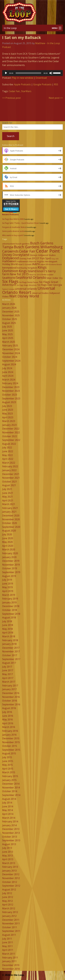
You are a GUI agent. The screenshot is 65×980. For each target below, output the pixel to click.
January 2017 (9, 689)
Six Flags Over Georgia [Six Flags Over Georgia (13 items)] (50, 285)
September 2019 (11, 572)
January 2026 (9, 308)
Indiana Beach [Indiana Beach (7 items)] (56, 264)
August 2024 (9, 364)
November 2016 (11, 697)
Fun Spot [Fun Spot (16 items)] (46, 258)
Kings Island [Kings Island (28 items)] (28, 271)
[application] (32, 73)
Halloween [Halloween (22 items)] (9, 261)
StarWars (26, 91)
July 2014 (7, 803)
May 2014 (7, 810)
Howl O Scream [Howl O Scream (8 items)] (25, 264)
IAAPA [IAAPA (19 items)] (36, 264)
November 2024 (11, 353)
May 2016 (7, 720)
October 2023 (10, 395)
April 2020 (8, 546)
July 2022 (7, 447)
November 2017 (11, 651)
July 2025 (7, 327)
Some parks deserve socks (13, 231)
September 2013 (11, 840)
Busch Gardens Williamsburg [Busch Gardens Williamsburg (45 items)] (38, 247)
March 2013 (9, 863)
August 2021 (9, 485)
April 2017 (8, 678)
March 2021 (9, 504)
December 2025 (11, 312)
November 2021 (11, 478)
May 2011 (7, 946)
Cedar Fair (14, 91)
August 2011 (9, 935)
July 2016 (7, 712)
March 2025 (9, 342)
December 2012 (11, 874)
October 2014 (10, 791)
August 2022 (9, 444)
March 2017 (9, 682)
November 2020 (11, 519)
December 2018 (11, 606)
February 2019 (10, 599)
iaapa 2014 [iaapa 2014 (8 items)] (45, 264)
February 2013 (10, 867)
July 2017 (7, 667)
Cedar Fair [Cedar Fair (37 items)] (27, 251)
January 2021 (9, 512)
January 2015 (9, 780)
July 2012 (7, 893)
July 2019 (7, 580)
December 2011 (11, 920)
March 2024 (9, 380)
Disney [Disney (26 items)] (7, 255)
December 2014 (11, 784)
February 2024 (10, 383)
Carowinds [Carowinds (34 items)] (10, 251)
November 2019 (11, 565)
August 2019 (9, 576)
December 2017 (11, 648)
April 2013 (8, 859)
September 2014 (11, 795)
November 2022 (11, 432)
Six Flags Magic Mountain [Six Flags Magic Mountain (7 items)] (27, 285)
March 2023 (9, 421)
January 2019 (9, 602)
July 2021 (7, 489)
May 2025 (7, 334)
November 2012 (11, 878)
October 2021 (10, 482)
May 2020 (7, 542)
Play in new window (22, 78)
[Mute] (51, 73)
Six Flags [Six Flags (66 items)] (10, 281)
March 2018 (9, 636)
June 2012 (8, 897)
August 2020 (9, 531)
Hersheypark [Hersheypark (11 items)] (51, 261)
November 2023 (11, 391)
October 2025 (10, 319)
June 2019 (8, 584)
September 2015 (11, 750)
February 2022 (10, 466)
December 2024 (11, 349)
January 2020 (9, 557)
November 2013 (11, 833)
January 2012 (9, 916)
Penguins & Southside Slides (14, 227)
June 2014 (8, 806)
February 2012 (10, 912)
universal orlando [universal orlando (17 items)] (26, 289)
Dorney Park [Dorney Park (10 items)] (25, 259)
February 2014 (10, 821)
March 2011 (9, 954)
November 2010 (11, 969)
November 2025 (11, 315)
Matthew (40, 43)
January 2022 (9, 470)
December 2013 (11, 829)
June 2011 (8, 942)
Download (41, 78)
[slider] (28, 73)
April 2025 (8, 338)
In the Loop (10, 28)
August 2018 (9, 618)
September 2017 (11, 659)
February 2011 (10, 958)
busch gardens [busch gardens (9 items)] (23, 244)
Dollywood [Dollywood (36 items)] (11, 258)
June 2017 (8, 670)
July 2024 (7, 368)
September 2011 (11, 931)
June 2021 (8, 493)
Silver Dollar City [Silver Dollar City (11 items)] (55, 278)
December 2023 (11, 387)
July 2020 (7, 534)
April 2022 (8, 459)
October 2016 (10, 701)
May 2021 (7, 497)
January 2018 (9, 644)
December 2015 (11, 738)
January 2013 (9, 871)
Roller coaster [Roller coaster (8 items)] (47, 275)
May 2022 (7, 455)
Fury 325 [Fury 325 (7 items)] (55, 259)
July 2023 (7, 406)
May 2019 (7, 587)
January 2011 (9, 961)
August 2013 (9, 844)
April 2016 (8, 723)
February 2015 (10, 776)
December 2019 (11, 561)
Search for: (7, 123)
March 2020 (9, 549)
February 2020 (10, 553)
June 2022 (8, 451)
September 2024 (11, 361)
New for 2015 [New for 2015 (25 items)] (19, 274)
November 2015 (11, 742)
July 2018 (7, 621)
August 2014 (9, 799)
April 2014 (8, 814)
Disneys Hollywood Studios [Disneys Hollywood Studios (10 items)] (43, 255)
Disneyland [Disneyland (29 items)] (21, 255)
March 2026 (9, 304)
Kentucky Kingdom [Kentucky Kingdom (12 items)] (27, 268)
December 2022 (11, 429)
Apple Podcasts (22, 84)
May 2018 (7, 629)
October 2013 (10, 837)
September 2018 (11, 614)
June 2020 (8, 538)
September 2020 (11, 527)
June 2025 (8, 330)
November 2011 (11, 923)
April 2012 (8, 905)
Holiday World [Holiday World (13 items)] (10, 264)
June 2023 (8, 410)
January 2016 (9, 735)
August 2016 (9, 708)
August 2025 (9, 323)
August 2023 (9, 402)
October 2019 (10, 568)
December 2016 (11, 693)
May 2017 (7, 674)
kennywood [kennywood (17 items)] (9, 268)
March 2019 (9, 595)
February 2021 (10, 508)
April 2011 (8, 950)
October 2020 (10, 523)
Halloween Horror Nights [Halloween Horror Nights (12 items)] (31, 261)
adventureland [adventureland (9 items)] (9, 244)
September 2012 (11, 886)
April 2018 (8, 633)
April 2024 (8, 376)
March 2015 (9, 772)
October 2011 (10, 927)
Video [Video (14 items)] (5, 296)
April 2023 (8, 417)
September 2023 (11, 398)
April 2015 (8, 769)
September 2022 (11, 440)
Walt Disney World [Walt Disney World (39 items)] (24, 296)
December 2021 (11, 474)
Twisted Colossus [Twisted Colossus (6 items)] (8, 289)
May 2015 (7, 765)
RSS (56, 84)
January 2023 (9, 425)
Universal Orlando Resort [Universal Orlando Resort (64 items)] (29, 290)
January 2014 (9, 825)
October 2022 (10, 436)
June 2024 (8, 372)
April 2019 (8, 591)
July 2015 (7, 757)
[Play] (6, 73)
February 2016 (10, 731)
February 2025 (10, 346)
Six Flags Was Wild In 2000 (13, 219)
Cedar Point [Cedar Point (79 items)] (48, 251)
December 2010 (11, 965)
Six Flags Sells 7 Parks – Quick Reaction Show (20, 223)
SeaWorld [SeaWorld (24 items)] (9, 278)
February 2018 (10, 640)
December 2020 (11, 516)
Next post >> (56, 98)
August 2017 (9, 663)
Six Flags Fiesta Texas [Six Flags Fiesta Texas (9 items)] (29, 282)
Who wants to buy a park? (13, 235)
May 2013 (7, 856)
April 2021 (8, 500)
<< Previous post (11, 98)
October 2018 (10, 610)
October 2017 (10, 655)
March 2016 (9, 727)
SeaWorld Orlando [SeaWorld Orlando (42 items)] (31, 277)
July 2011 (7, 939)
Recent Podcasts (10, 214)
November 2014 (11, 788)
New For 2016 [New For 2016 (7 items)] (35, 275)
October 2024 (10, 357)
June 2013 (8, 852)
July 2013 (7, 848)
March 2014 (9, 818)
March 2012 (9, 908)
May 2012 (7, 901)
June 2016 (8, 716)
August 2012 (9, 890)
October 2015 (10, 746)
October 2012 (10, 882)
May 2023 (7, 414)
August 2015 (9, 753)
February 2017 (10, 686)
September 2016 (11, 704)
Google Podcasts (42, 84)
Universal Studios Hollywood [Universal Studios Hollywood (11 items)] (46, 293)
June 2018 (8, 625)
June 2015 (8, 761)
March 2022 (9, 463)
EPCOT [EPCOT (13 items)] (36, 258)
